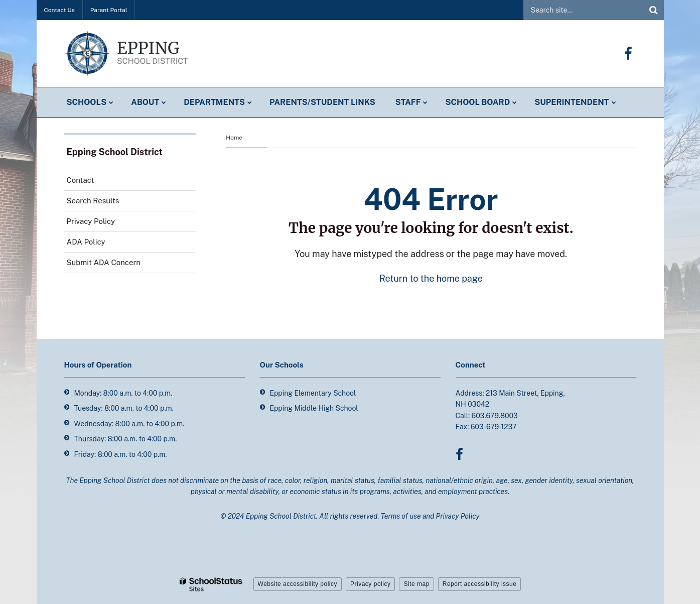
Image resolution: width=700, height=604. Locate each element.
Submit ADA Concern (104, 262)
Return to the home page (431, 278)
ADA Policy (86, 242)
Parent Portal (109, 10)
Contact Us (59, 10)
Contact (81, 180)
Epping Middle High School (314, 408)
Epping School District (115, 152)
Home (234, 138)
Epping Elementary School (313, 393)
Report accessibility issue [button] (480, 584)
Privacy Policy (91, 221)
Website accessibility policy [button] (298, 584)
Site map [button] (416, 584)
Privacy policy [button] (370, 584)
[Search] (654, 10)
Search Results (93, 201)
